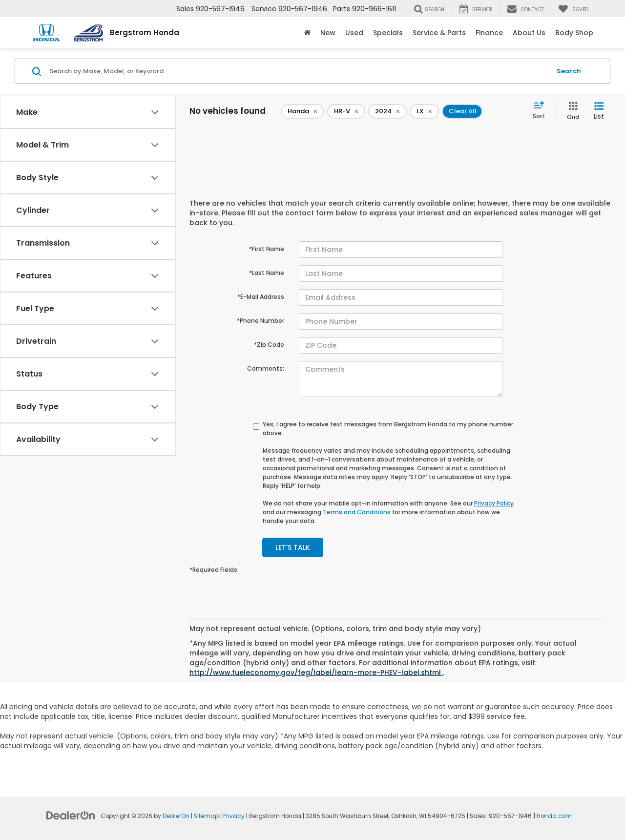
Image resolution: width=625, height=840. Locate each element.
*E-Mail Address (261, 297)
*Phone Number (260, 321)
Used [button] (354, 33)
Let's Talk (293, 547)
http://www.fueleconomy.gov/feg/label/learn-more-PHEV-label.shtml (316, 672)
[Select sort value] (542, 111)
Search (569, 71)
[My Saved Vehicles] (573, 9)
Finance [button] (489, 33)
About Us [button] (529, 33)
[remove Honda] (302, 111)
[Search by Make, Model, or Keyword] (299, 71)
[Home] (307, 33)
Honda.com (554, 816)
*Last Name (267, 273)
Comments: (266, 368)
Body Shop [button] (574, 33)
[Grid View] (571, 111)
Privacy (234, 816)
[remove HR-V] (346, 111)
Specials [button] (388, 33)
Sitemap (206, 816)
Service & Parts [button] (439, 33)
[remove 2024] (387, 111)
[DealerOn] (71, 815)
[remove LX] (424, 111)
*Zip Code (269, 345)
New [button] (328, 33)
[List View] (599, 111)
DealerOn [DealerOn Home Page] (176, 816)
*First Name (267, 249)
